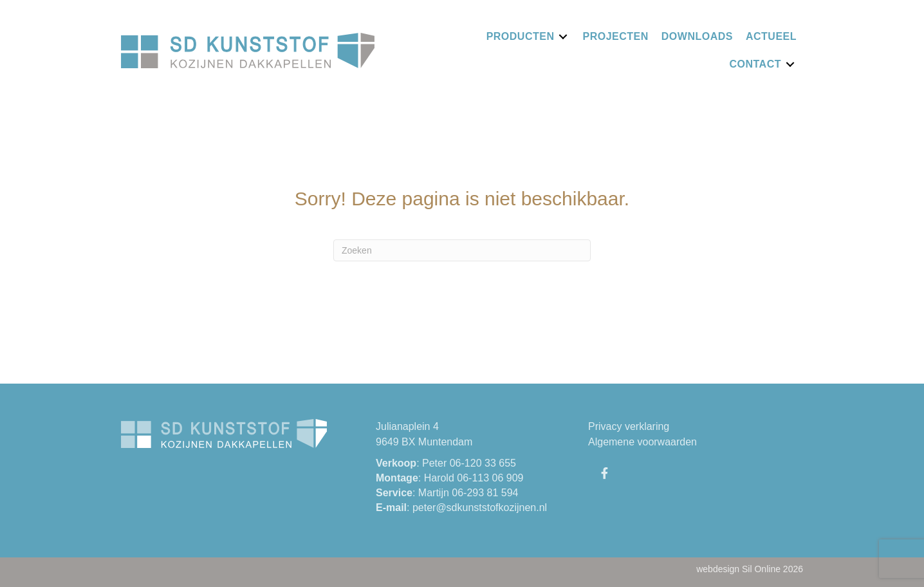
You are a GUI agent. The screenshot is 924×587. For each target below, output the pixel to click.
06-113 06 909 (490, 478)
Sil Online (761, 569)
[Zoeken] (462, 250)
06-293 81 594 (485, 493)
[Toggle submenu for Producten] (563, 36)
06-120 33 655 (483, 463)
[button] (604, 473)
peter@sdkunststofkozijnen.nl (480, 508)
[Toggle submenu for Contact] (790, 64)
